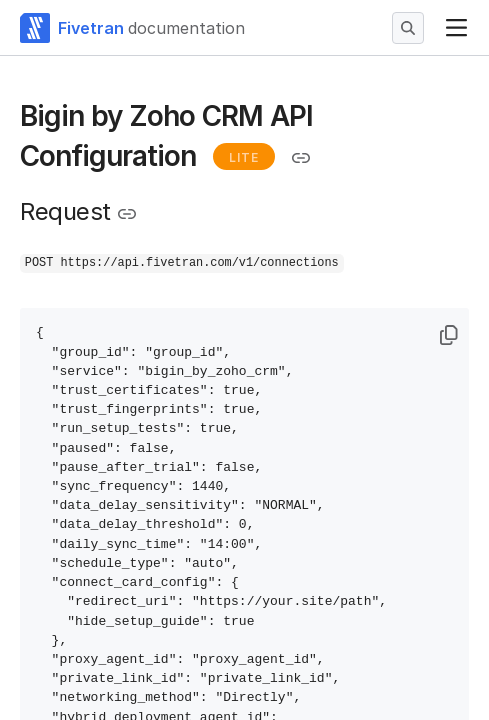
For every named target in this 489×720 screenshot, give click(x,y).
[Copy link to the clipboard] (301, 158)
